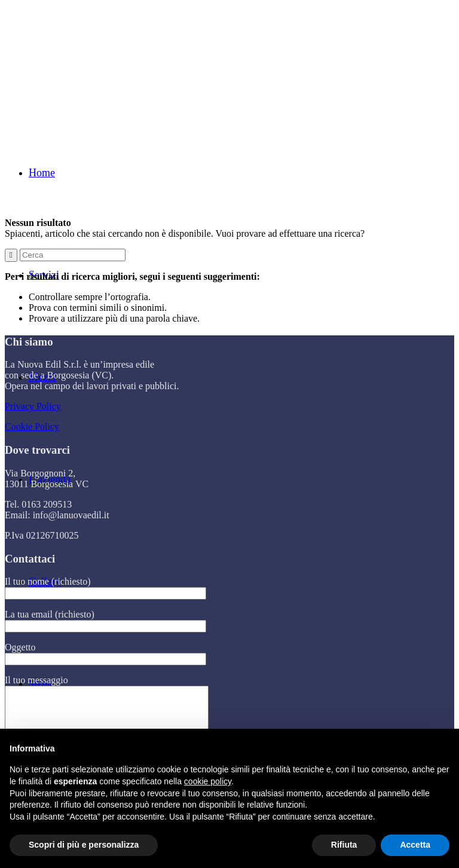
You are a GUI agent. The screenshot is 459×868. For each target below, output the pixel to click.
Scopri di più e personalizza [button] (84, 845)
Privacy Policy (33, 406)
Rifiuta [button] (344, 845)
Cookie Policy (32, 427)
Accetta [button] (415, 845)
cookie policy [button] (208, 781)
